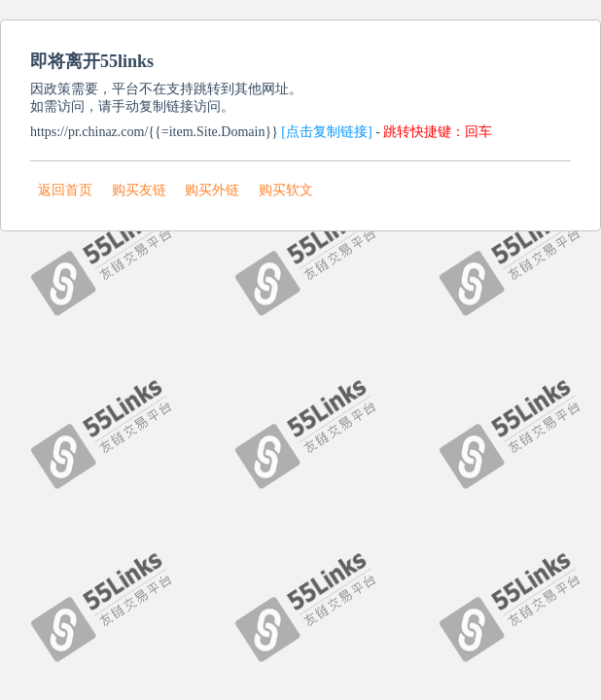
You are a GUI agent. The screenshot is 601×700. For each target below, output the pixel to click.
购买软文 (286, 190)
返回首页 (65, 190)
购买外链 (212, 190)
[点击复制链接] (326, 132)
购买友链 (139, 190)
